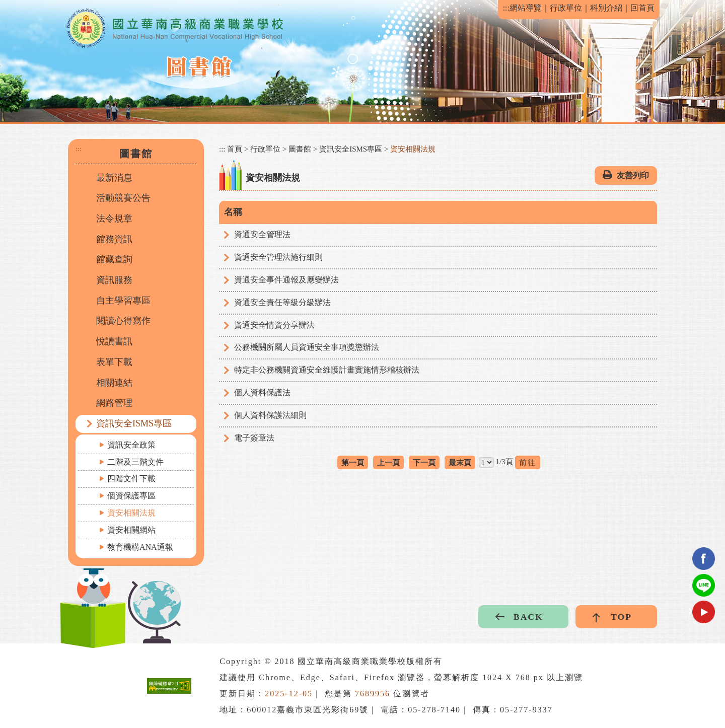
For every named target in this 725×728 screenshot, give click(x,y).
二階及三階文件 (135, 462)
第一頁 (353, 462)
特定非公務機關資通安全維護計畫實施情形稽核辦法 (327, 370)
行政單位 (566, 8)
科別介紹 (606, 8)
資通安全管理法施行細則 (278, 257)
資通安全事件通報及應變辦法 (286, 280)
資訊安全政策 (131, 445)
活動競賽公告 (123, 198)
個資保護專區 (131, 496)
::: (506, 8)
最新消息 (114, 178)
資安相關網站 (131, 530)
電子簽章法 (254, 438)
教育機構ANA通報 (140, 547)
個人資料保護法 (262, 392)
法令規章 (114, 219)
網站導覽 (526, 8)
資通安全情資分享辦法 (274, 325)
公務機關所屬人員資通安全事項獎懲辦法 (307, 347)
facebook (704, 559)
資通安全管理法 (262, 234)
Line (704, 585)
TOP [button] (621, 617)
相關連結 (114, 383)
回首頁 (642, 8)
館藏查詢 (114, 259)
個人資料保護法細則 (270, 415)
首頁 (235, 149)
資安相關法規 (131, 513)
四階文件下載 (131, 479)
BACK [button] (528, 617)
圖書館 (300, 149)
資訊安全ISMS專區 (134, 423)
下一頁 (424, 462)
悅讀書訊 (114, 341)
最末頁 (460, 462)
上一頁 (388, 462)
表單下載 (114, 362)
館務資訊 (114, 239)
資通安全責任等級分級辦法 (282, 302)
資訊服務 (114, 280)
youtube (704, 612)
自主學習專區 (123, 301)
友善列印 (633, 175)
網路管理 (114, 403)
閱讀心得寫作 (123, 321)
